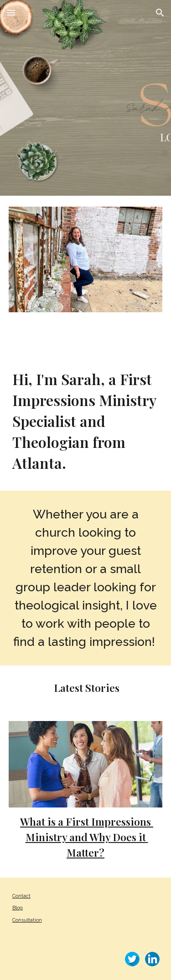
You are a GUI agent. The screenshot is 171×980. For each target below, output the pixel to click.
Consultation (27, 920)
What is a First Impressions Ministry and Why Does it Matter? (87, 837)
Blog (18, 908)
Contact (21, 896)
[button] (11, 13)
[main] (86, 421)
